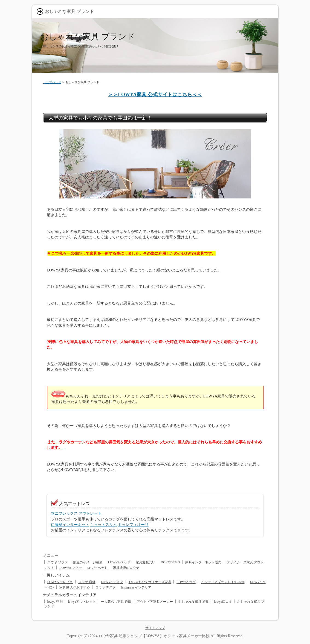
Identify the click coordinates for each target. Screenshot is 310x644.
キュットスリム (103, 525)
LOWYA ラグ (186, 582)
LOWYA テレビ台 (60, 582)
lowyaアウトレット (82, 602)
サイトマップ (155, 628)
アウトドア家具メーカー (155, 602)
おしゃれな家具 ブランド (88, 36)
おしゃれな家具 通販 (194, 602)
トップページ (52, 82)
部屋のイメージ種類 (88, 562)
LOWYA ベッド (119, 562)
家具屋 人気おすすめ (75, 587)
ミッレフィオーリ (133, 525)
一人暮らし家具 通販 (116, 602)
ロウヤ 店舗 (87, 582)
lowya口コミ (223, 602)
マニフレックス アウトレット (76, 513)
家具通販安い (146, 562)
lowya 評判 (55, 602)
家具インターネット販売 (203, 562)
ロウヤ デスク (105, 587)
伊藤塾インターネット (70, 525)
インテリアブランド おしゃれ (223, 582)
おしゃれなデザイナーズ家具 (150, 582)
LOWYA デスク (112, 582)
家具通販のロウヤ (126, 568)
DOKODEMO (170, 562)
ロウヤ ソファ (58, 562)
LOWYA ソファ (71, 568)
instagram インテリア (136, 587)
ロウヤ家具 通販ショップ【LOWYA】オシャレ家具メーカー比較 (154, 636)
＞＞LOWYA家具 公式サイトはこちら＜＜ (155, 95)
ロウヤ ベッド (97, 568)
